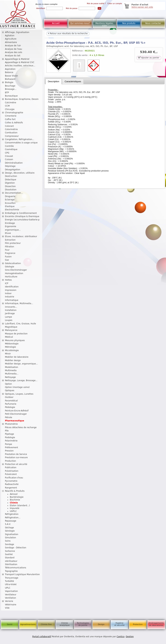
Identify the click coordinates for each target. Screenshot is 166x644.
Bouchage (10, 86)
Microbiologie (12, 350)
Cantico (121, 637)
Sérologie (10, 531)
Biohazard (10, 79)
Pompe (9, 444)
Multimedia (11, 370)
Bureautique (11, 96)
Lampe (9, 317)
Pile (7, 431)
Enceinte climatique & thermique (22, 216)
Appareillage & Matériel (17, 59)
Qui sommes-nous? (80, 23)
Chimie (14, 503)
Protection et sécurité (16, 464)
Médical (9, 337)
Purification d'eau (14, 478)
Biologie (9, 82)
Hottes (8, 280)
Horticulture (11, 277)
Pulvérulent (11, 474)
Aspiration (10, 69)
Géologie (10, 267)
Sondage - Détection (16, 548)
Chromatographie (14, 113)
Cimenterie (11, 116)
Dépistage (10, 166)
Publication (11, 468)
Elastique (10, 206)
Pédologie (10, 407)
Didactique (11, 180)
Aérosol (14, 494)
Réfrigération (12, 514)
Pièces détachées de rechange (21, 427)
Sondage (10, 544)
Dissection (10, 186)
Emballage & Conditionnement (21, 213)
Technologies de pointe (83, 624)
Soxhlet (9, 554)
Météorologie (12, 344)
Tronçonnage (12, 578)
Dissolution (11, 190)
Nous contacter (153, 23)
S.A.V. (8, 524)
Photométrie (11, 424)
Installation (11, 310)
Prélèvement (12, 447)
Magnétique (11, 327)
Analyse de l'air (13, 46)
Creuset (9, 156)
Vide (7, 608)
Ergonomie (11, 226)
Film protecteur (13, 243)
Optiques (10, 390)
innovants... (11, 307)
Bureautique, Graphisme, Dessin (22, 99)
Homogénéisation (14, 273)
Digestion (10, 183)
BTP (7, 93)
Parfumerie (11, 404)
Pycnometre (11, 481)
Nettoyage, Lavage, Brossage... (21, 380)
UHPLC (13, 511)
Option (8, 384)
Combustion (11, 133)
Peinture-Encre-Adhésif (17, 411)
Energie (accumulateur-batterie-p (22, 220)
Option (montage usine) (17, 387)
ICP (7, 283)
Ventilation (11, 598)
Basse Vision (11, 76)
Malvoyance (11, 330)
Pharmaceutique (15, 421)
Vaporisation (11, 591)
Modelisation (12, 367)
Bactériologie (17, 497)
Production (11, 461)
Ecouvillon (10, 203)
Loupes (9, 320)
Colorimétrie (11, 129)
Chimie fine (46, 624)
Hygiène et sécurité (120, 624)
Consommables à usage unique (21, 143)
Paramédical (11, 401)
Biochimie (15, 500)
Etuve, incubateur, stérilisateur (21, 236)
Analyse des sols (14, 52)
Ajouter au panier (149, 57)
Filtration (10, 247)
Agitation (10, 36)
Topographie (11, 571)
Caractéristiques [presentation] (73, 81)
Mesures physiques (15, 340)
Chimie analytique (64, 624)
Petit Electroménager (16, 414)
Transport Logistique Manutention (22, 574)
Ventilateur (11, 595)
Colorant (9, 126)
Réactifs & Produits (15, 491)
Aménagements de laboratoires (156, 624)
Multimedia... (12, 374)
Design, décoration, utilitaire (20, 173)
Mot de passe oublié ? (96, 4)
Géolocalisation (13, 263)
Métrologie (10, 347)
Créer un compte (115, 4)
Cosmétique (11, 149)
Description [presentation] (54, 81)
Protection (138, 624)
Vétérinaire (11, 605)
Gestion (130, 637)
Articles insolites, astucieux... (20, 66)
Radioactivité (12, 484)
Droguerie (10, 196)
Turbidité (10, 581)
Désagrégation (13, 170)
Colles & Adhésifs (14, 123)
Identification (12, 287)
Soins (8, 541)
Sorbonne (10, 551)
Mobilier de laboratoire (17, 357)
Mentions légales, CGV (105, 25)
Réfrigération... (13, 518)
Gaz (7, 260)
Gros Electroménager (16, 270)
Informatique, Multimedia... (19, 303)
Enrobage (10, 223)
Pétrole (9, 417)
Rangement (11, 488)
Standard (10, 558)
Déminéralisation (14, 163)
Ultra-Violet (11, 584)
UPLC (8, 588)
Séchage (10, 528)
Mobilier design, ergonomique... (21, 364)
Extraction (10, 240)
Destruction (11, 176)
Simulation (11, 538)
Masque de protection (16, 334)
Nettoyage (10, 377)
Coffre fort (10, 119)
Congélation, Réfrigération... (20, 139)
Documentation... (14, 193)
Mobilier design (13, 360)
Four (7, 250)
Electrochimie (12, 210)
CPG (7, 153)
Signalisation (12, 534)
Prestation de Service (16, 454)
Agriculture (11, 39)
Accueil (56, 23)
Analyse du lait (13, 56)
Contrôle (9, 146)
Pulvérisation (12, 471)
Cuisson (9, 159)
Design (101, 624)
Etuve (8, 233)
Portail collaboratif (42, 637)
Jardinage (10, 313)
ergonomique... (13, 230)
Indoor (8, 293)
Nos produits (129, 23)
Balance (9, 72)
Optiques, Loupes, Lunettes (19, 394)
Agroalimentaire (28, 624)
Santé (10, 624)
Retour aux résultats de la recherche (68, 34)
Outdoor (9, 397)
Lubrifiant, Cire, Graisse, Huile (20, 324)
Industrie (10, 297)
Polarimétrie (11, 441)
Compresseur (12, 136)
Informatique (12, 300)
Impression (11, 290)
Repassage (11, 521)
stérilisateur (11, 561)
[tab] (54, 82)
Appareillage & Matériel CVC (20, 62)
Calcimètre (11, 103)
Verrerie (9, 601)
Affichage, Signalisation (17, 32)
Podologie (10, 437)
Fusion (8, 257)
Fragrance (10, 253)
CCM (7, 106)
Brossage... (11, 89)
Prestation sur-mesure (16, 457)
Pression (9, 451)
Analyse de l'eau (14, 49)
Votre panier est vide (142, 7)
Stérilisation (11, 564)
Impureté (15, 508)
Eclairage (10, 200)
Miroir (8, 354)
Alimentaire (11, 42)
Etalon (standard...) (20, 505)
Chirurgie (10, 109)
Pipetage (10, 434)
